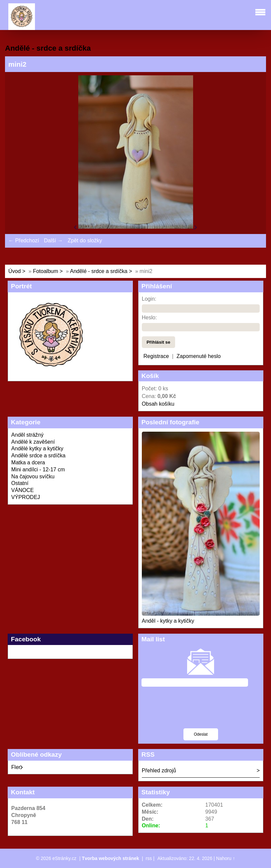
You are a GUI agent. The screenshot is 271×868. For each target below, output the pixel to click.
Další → (53, 240)
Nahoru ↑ (226, 858)
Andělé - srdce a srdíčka (99, 271)
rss (149, 858)
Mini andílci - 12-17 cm (38, 469)
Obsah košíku (158, 404)
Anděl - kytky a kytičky (168, 621)
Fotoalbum (46, 271)
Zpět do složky (85, 240)
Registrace (156, 356)
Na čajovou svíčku (33, 476)
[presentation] (201, 712)
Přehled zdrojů (159, 770)
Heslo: (149, 317)
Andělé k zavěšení (33, 442)
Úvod (14, 271)
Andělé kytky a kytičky (37, 448)
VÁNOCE (23, 490)
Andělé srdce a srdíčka (38, 455)
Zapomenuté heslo (199, 356)
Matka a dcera (28, 462)
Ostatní (20, 483)
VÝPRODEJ (26, 497)
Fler (17, 767)
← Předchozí (24, 240)
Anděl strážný (27, 435)
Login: (149, 299)
